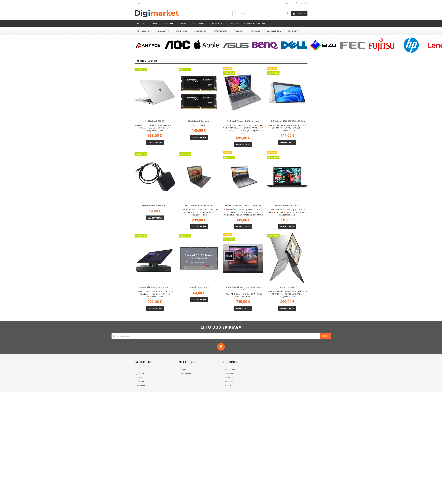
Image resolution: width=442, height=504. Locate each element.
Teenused (140, 370)
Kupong (228, 385)
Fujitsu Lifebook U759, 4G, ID (199, 205)
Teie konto (230, 362)
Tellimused (229, 373)
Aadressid (229, 381)
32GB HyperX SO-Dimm (199, 121)
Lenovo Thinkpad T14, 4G (287, 205)
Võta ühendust (186, 373)
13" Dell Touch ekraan (199, 287)
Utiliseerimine (142, 385)
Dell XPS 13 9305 (287, 287)
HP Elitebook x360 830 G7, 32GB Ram (287, 121)
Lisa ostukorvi (155, 142)
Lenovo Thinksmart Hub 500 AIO (155, 287)
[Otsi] (261, 13)
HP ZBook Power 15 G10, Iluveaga (243, 121)
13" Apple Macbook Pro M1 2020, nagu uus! (243, 288)
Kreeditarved (230, 377)
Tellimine (140, 377)
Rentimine (140, 381)
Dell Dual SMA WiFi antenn (155, 205)
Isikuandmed (230, 370)
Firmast (183, 370)
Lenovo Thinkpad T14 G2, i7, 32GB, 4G (243, 205)
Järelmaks (140, 373)
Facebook (221, 347)
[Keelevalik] (140, 3)
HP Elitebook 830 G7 (155, 121)
